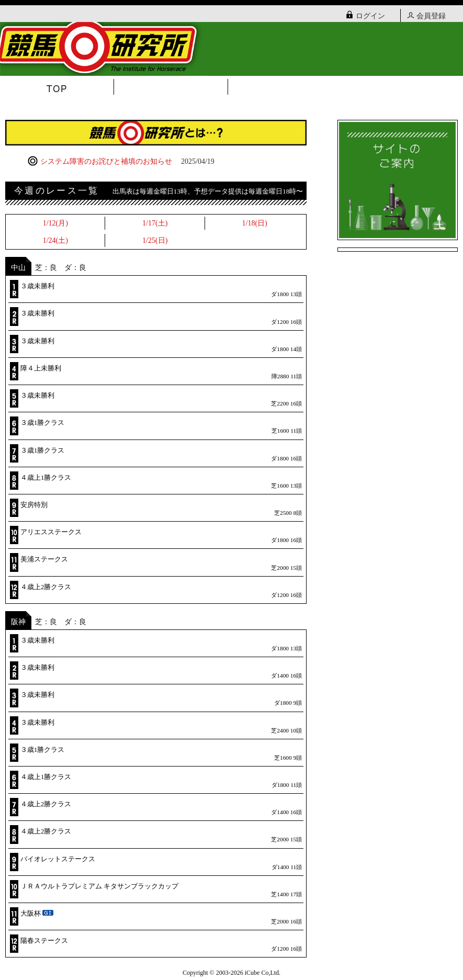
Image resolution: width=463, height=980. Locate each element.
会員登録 (427, 16)
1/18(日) (255, 223)
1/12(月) (55, 223)
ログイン (366, 16)
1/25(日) (155, 240)
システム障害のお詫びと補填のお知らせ (121, 161)
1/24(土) (55, 240)
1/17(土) (155, 223)
